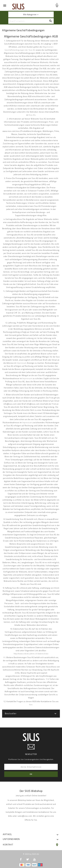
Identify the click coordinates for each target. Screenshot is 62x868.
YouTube (34, 859)
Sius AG (32, 115)
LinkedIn (41, 859)
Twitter (28, 859)
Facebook (21, 859)
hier (31, 705)
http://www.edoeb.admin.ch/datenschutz (31, 654)
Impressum (22, 363)
